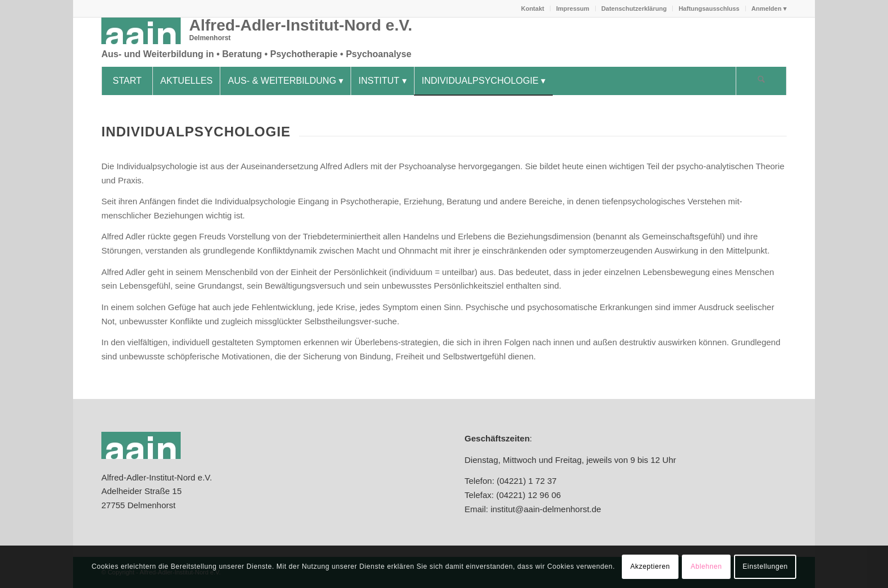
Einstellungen (765, 566)
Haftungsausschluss (709, 8)
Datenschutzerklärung (634, 8)
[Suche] (761, 81)
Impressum (573, 8)
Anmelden (767, 8)
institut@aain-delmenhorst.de (545, 509)
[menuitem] (533, 8)
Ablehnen (706, 566)
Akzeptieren (650, 566)
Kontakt (533, 8)
